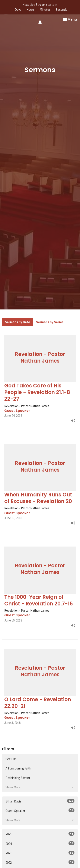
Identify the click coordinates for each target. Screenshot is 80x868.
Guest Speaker (40, 810)
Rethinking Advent (18, 778)
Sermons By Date (17, 322)
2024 (40, 843)
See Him (11, 759)
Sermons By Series (50, 322)
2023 (40, 853)
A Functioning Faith (18, 768)
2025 (40, 834)
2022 (40, 862)
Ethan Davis (40, 801)
